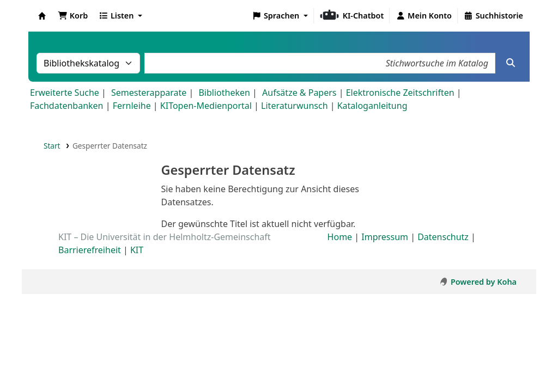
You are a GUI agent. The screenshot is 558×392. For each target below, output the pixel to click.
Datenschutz (443, 237)
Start (52, 146)
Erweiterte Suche (65, 93)
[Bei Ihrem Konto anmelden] (424, 16)
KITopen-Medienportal (206, 106)
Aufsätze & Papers (299, 93)
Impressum (385, 237)
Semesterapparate (149, 93)
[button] (73, 16)
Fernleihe (132, 106)
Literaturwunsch (294, 106)
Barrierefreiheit (90, 250)
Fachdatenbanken (67, 106)
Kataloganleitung (372, 106)
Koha (42, 16)
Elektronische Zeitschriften (400, 93)
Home (340, 237)
